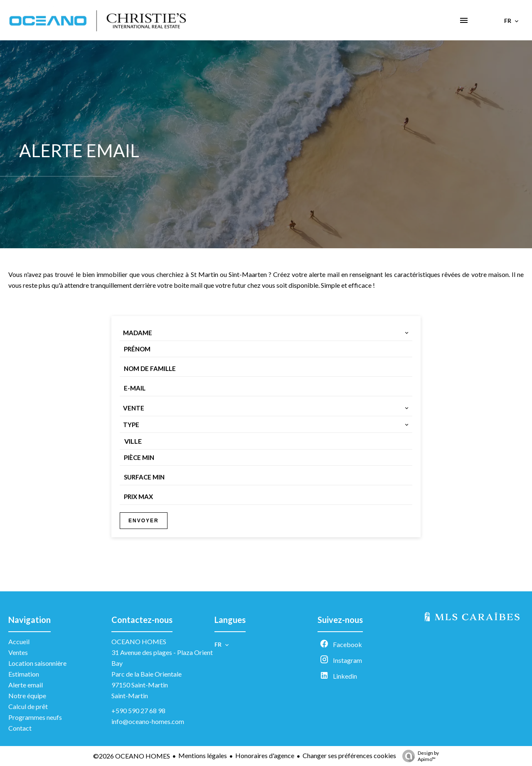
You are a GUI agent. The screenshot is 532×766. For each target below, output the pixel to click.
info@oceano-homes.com (148, 721)
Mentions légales (203, 755)
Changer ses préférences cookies (349, 755)
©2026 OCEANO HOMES (132, 756)
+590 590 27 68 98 (138, 710)
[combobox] (266, 333)
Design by (419, 756)
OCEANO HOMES (139, 641)
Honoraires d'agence (265, 755)
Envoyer (144, 521)
